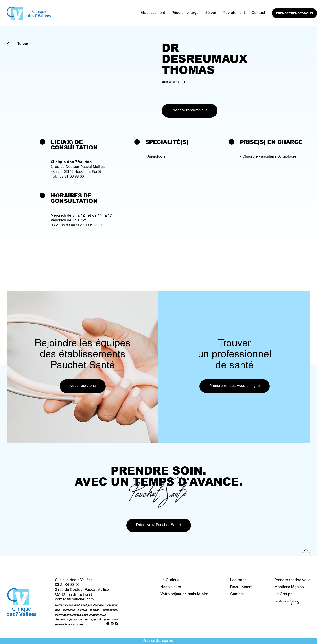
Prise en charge (185, 13)
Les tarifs (238, 580)
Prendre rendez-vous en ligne (235, 386)
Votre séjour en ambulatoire (184, 594)
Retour (22, 44)
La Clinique (170, 580)
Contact (258, 13)
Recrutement (234, 13)
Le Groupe (284, 594)
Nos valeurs (171, 587)
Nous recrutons (83, 386)
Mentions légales (289, 587)
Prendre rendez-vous (295, 13)
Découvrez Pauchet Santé (159, 525)
